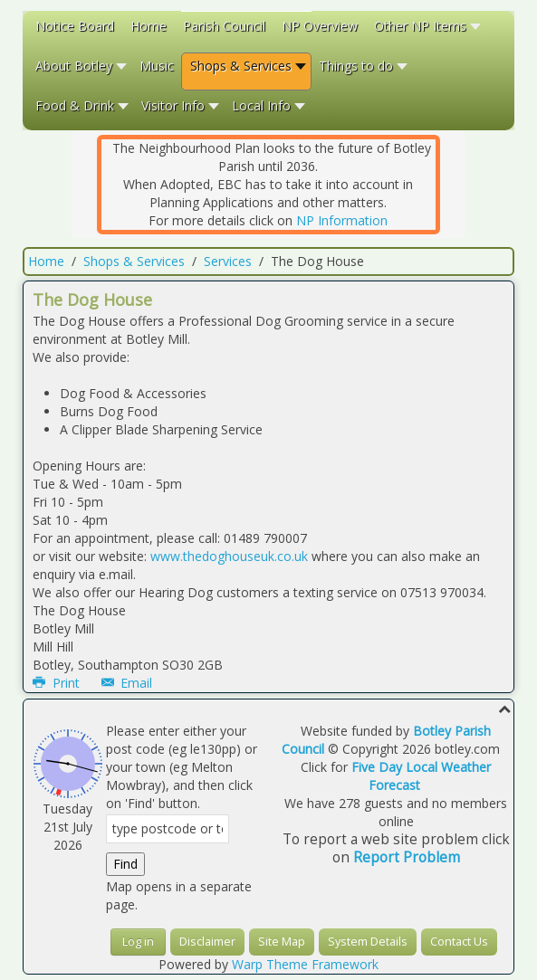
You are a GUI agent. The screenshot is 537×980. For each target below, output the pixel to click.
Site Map (282, 942)
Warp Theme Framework (305, 964)
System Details (368, 942)
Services (228, 261)
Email (127, 683)
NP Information (342, 220)
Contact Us (459, 942)
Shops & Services (134, 261)
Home (46, 261)
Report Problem (407, 857)
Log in (138, 942)
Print (58, 683)
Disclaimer (207, 942)
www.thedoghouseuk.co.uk (229, 556)
